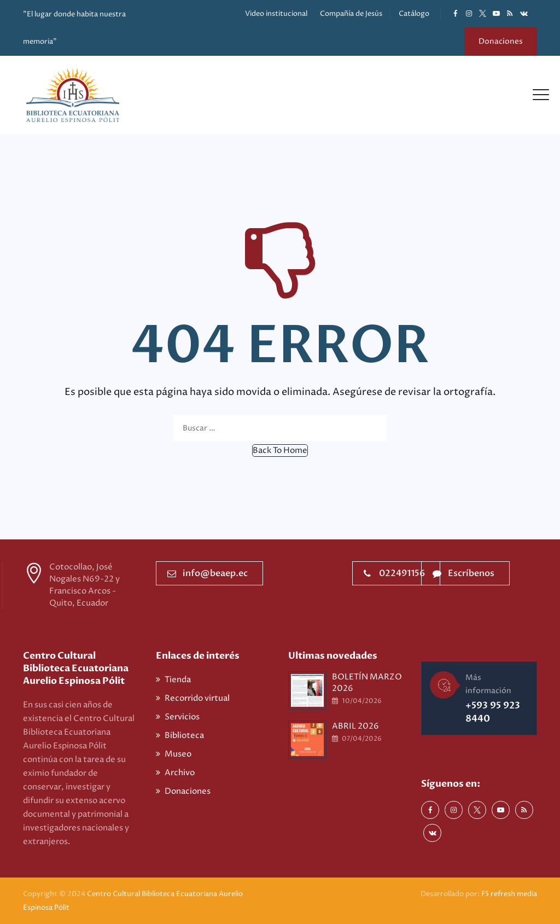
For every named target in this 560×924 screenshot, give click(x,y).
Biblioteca (184, 736)
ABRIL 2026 (355, 726)
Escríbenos (463, 573)
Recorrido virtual (197, 698)
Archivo (180, 773)
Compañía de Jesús (351, 14)
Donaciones (501, 41)
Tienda (178, 680)
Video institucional (276, 14)
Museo (178, 754)
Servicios (182, 717)
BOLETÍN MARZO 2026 (367, 683)
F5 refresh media (509, 894)
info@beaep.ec (208, 573)
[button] (280, 451)
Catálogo (414, 14)
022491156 (394, 573)
